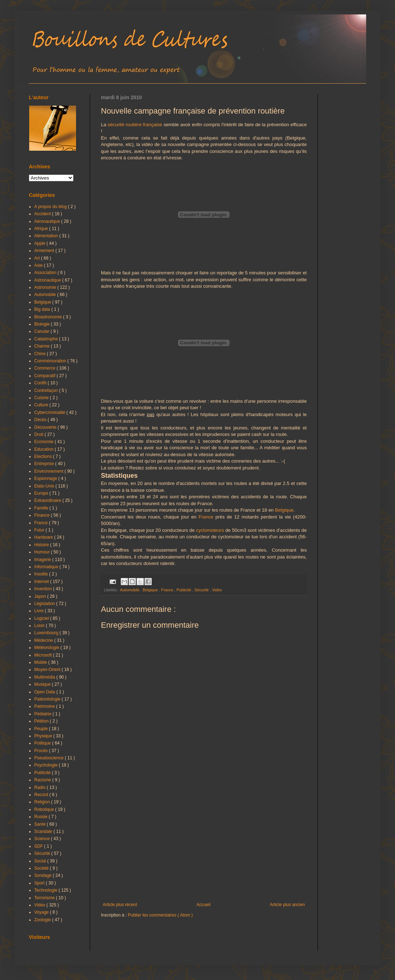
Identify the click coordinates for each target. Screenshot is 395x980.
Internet (42, 582)
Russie (41, 817)
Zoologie (43, 920)
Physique (44, 736)
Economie (45, 442)
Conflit (41, 383)
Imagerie (43, 560)
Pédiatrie (43, 714)
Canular (42, 331)
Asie (39, 265)
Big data (43, 309)
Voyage (42, 912)
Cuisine (42, 398)
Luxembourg (47, 633)
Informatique (47, 567)
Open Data (45, 692)
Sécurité (202, 590)
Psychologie (46, 765)
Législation (45, 604)
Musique (43, 684)
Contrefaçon (47, 390)
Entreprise (45, 464)
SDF (39, 846)
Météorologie (47, 648)
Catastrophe (47, 339)
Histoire (42, 545)
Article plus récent (120, 905)
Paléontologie (48, 699)
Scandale (44, 831)
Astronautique (48, 280)
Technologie (46, 890)
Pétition (42, 721)
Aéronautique (48, 221)
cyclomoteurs (210, 530)
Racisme (43, 780)
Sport (40, 883)
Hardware (44, 537)
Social (41, 861)
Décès (41, 420)
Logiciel (42, 618)
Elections (44, 456)
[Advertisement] (204, 843)
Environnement (49, 471)
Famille (42, 508)
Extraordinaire (48, 500)
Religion (43, 802)
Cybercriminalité (50, 412)
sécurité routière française (135, 125)
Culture (42, 405)
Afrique (42, 229)
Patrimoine (45, 706)
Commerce (45, 368)
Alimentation (47, 236)
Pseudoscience (50, 758)
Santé (41, 824)
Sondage (43, 875)
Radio (41, 787)
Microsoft (44, 655)
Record (42, 795)
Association (46, 273)
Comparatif (45, 376)
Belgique (284, 510)
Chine (41, 354)
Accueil (203, 905)
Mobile (41, 662)
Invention (44, 589)
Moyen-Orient (48, 670)
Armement (45, 251)
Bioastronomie (49, 317)
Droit (39, 434)
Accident (43, 214)
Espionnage (46, 478)
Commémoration (51, 361)
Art (38, 258)
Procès (42, 751)
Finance (43, 515)
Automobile (130, 590)
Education (45, 449)
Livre (39, 611)
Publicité (185, 590)
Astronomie (46, 287)
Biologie (43, 324)
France (206, 517)
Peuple (42, 729)
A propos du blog (51, 207)
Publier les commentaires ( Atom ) (160, 915)
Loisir (40, 626)
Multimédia (45, 677)
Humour (43, 552)
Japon (41, 596)
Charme (43, 346)
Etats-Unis (45, 486)
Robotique (45, 809)
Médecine (44, 640)
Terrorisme (45, 898)
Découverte (46, 427)
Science (43, 839)
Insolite (42, 574)
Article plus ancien (287, 905)
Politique (43, 743)
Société (42, 868)
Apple (40, 243)
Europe (42, 493)
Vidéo (217, 590)
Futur (40, 530)
